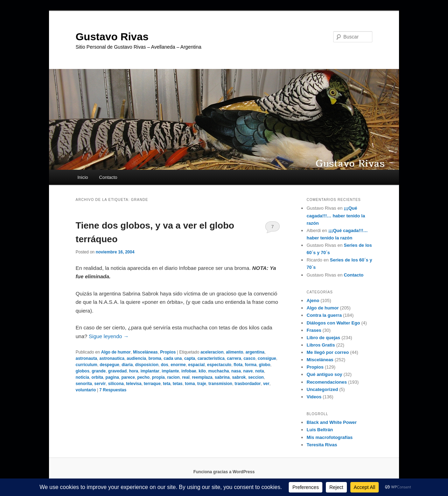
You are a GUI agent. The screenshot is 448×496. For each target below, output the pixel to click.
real (186, 377)
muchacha (219, 371)
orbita (97, 377)
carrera (234, 358)
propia (158, 377)
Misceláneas (145, 352)
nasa (236, 371)
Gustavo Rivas (112, 37)
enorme (178, 365)
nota (260, 371)
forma (251, 365)
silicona (116, 384)
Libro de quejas (323, 338)
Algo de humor (116, 352)
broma (155, 358)
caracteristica (211, 358)
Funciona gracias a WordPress (224, 472)
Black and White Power (332, 422)
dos (164, 365)
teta (167, 384)
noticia (82, 377)
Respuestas (113, 390)
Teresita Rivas (322, 445)
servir (100, 384)
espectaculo (219, 365)
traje (202, 384)
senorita (84, 384)
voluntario (86, 390)
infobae (189, 371)
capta (190, 358)
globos (82, 371)
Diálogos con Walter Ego (333, 323)
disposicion (147, 365)
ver (266, 384)
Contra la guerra (324, 315)
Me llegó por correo (328, 352)
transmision (220, 384)
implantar (150, 371)
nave (248, 371)
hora (134, 371)
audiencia (136, 358)
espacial (196, 365)
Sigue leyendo (109, 336)
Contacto (108, 177)
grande (99, 371)
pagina (112, 377)
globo (265, 365)
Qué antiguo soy (324, 374)
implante (170, 371)
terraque (152, 384)
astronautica (112, 358)
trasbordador (248, 384)
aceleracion (212, 352)
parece (128, 377)
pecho (143, 377)
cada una (173, 358)
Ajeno (313, 301)
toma (190, 384)
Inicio (83, 177)
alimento (234, 352)
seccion (256, 377)
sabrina (222, 377)
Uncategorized (322, 389)
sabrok (239, 377)
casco (250, 358)
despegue (110, 365)
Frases (314, 330)
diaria (127, 365)
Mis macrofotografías (330, 437)
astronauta (86, 358)
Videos (314, 397)
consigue (267, 358)
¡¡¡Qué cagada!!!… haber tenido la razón (336, 215)
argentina (255, 352)
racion (173, 377)
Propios (168, 352)
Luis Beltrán (320, 430)
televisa (134, 384)
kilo (202, 371)
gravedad (117, 371)
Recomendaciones (327, 382)
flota (238, 365)
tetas (178, 384)
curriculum (86, 365)
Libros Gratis (321, 345)
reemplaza (202, 377)
